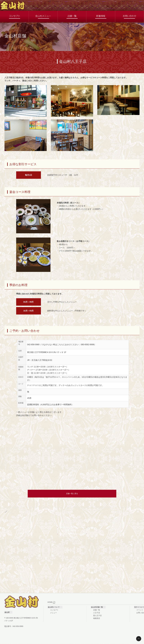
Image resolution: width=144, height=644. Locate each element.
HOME (51, 602)
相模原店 (97, 618)
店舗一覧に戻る (72, 494)
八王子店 (97, 613)
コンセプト (54, 610)
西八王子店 (97, 616)
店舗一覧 (97, 610)
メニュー (53, 613)
